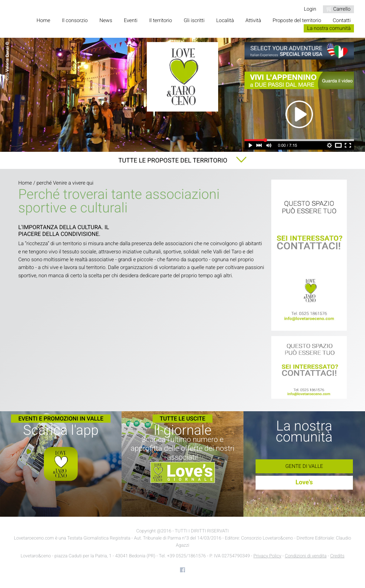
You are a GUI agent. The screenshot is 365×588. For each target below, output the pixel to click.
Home (43, 20)
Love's (304, 483)
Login (310, 9)
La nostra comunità (329, 28)
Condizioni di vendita (306, 556)
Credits (337, 556)
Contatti (342, 20)
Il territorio (160, 20)
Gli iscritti (194, 20)
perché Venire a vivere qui (65, 183)
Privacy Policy (267, 556)
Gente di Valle (304, 466)
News (106, 20)
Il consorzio (75, 20)
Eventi (131, 20)
